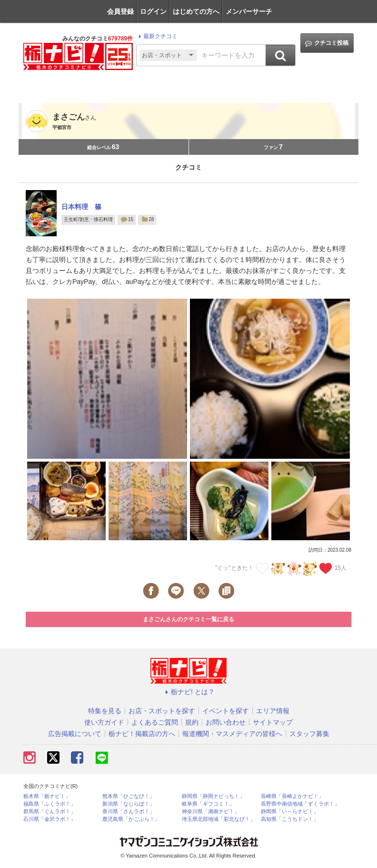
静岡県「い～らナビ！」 (290, 812)
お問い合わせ (226, 722)
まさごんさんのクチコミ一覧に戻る (188, 619)
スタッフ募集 (309, 734)
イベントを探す (226, 711)
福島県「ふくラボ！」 (50, 804)
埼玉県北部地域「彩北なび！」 (218, 819)
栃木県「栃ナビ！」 (47, 796)
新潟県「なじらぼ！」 (129, 804)
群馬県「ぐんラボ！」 (50, 812)
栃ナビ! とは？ (188, 692)
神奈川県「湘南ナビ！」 (211, 812)
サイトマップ (273, 722)
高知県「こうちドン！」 (290, 819)
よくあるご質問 (155, 722)
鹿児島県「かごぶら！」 (131, 819)
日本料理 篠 (81, 207)
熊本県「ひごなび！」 (129, 796)
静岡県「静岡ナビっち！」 (213, 796)
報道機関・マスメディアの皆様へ (232, 734)
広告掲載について (75, 734)
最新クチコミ (157, 36)
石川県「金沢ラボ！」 (50, 819)
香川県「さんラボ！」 (129, 812)
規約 (192, 722)
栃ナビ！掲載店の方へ (142, 734)
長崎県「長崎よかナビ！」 (292, 796)
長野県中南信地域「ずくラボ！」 (300, 804)
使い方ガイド (104, 722)
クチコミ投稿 (327, 43)
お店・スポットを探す (162, 711)
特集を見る (105, 711)
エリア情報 (273, 711)
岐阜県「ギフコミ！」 (208, 804)
